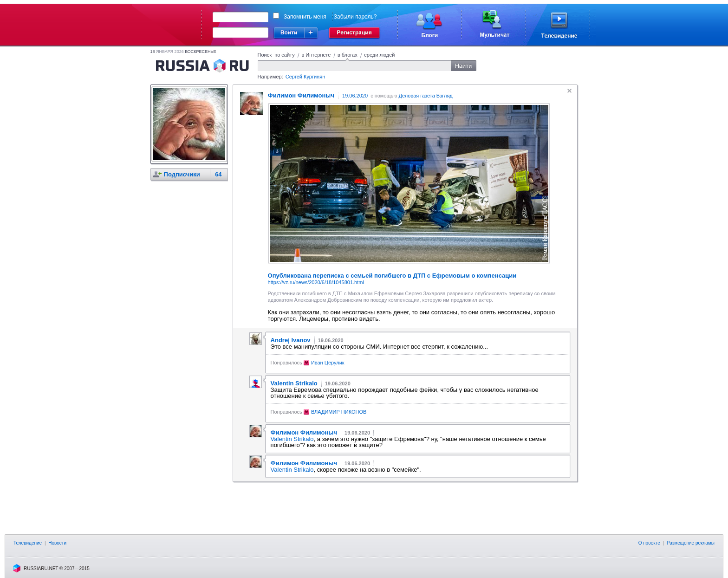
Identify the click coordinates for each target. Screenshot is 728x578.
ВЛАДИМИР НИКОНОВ (339, 412)
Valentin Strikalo (292, 439)
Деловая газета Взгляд (426, 96)
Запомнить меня (305, 17)
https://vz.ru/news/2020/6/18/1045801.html (316, 282)
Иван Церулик (328, 363)
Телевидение (28, 543)
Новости (57, 543)
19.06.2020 (355, 96)
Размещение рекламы (691, 543)
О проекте (649, 543)
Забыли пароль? (355, 17)
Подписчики (182, 174)
